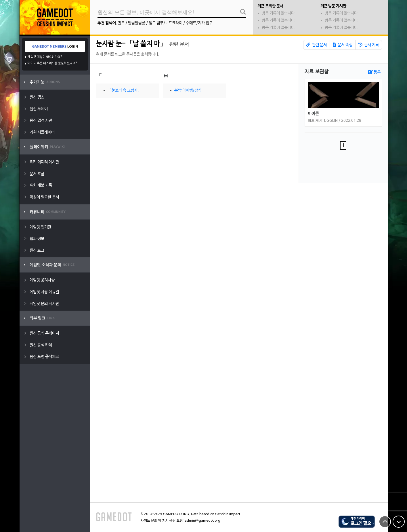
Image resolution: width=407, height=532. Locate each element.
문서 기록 (369, 45)
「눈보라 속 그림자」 (125, 91)
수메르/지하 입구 (199, 23)
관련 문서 (317, 45)
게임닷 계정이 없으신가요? (45, 57)
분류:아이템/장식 (188, 91)
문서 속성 (343, 45)
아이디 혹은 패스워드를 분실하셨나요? (52, 63)
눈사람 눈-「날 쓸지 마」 (131, 44)
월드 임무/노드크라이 (166, 23)
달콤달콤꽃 (137, 23)
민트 (121, 23)
